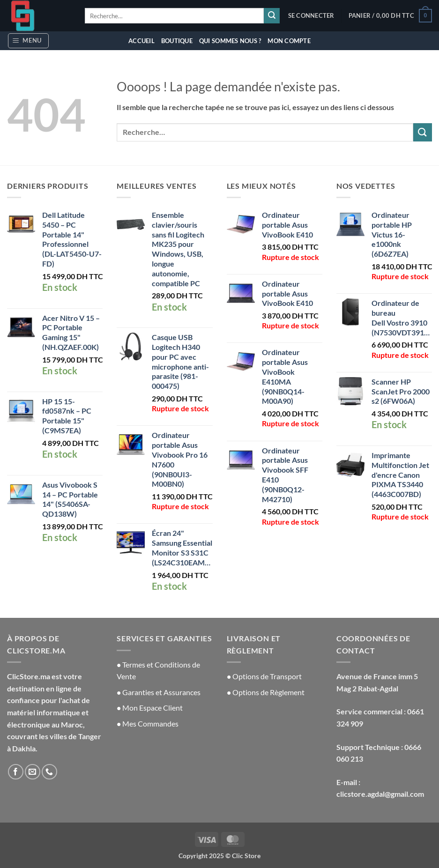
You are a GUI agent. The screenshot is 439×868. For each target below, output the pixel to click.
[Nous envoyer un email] (33, 772)
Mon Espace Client (150, 708)
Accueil (141, 41)
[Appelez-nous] (49, 772)
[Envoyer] (272, 16)
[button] (311, 15)
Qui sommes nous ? (230, 41)
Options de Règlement (266, 692)
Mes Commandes (150, 723)
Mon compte (289, 41)
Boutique (177, 41)
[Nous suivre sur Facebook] (16, 772)
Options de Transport (264, 676)
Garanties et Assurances (161, 692)
